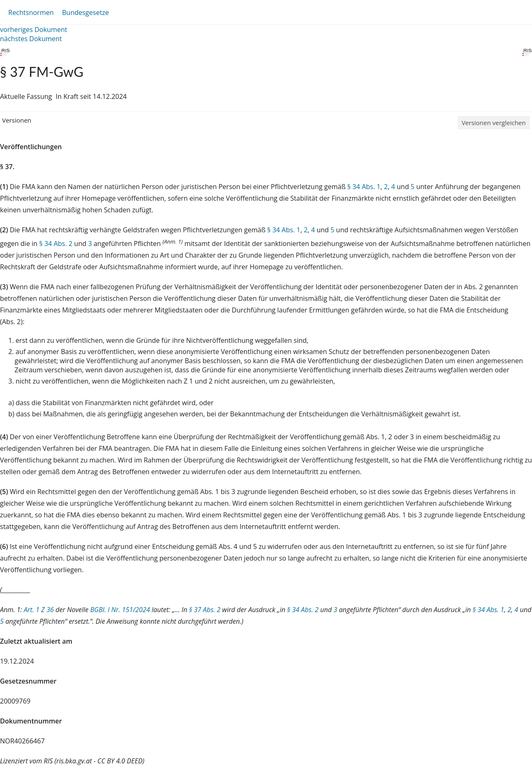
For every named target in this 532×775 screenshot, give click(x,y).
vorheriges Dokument (34, 30)
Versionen (17, 120)
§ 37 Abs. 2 (205, 610)
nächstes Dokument (31, 39)
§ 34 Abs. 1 (364, 187)
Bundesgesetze (85, 12)
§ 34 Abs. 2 (56, 244)
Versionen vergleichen (494, 123)
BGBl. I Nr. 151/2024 (120, 610)
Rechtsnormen (31, 12)
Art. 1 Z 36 (39, 610)
